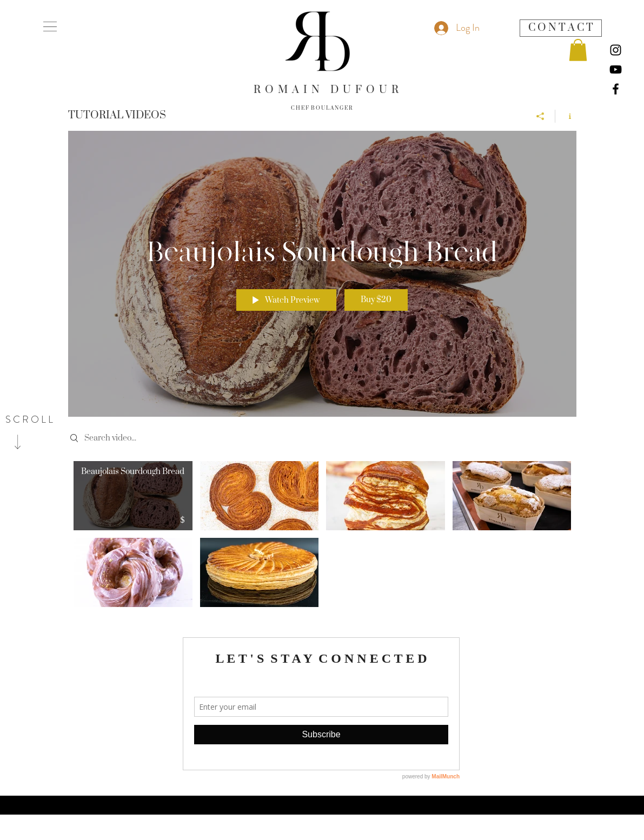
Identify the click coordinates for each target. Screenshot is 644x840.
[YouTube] (616, 69)
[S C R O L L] (29, 420)
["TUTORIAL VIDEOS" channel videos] (322, 537)
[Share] (540, 116)
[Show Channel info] (566, 116)
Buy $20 (376, 300)
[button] (50, 26)
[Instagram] (616, 50)
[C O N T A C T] (561, 28)
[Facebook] (616, 89)
